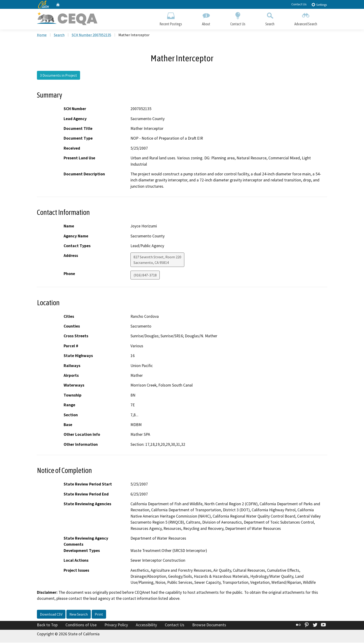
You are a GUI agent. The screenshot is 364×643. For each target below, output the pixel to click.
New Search (79, 614)
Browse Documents (209, 625)
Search (270, 18)
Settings (319, 5)
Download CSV (51, 614)
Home (42, 35)
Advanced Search (306, 18)
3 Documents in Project (58, 75)
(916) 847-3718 (145, 276)
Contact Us (299, 4)
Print (99, 614)
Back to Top (47, 625)
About (206, 18)
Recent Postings (171, 18)
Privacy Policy (116, 625)
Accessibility (146, 625)
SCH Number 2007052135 (91, 35)
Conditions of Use (81, 625)
